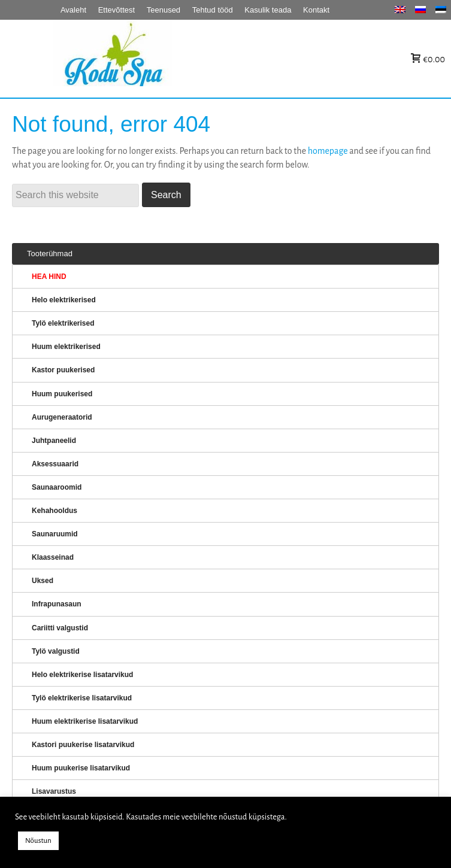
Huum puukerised (62, 394)
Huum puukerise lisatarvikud (81, 768)
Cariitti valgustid (60, 628)
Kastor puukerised (63, 370)
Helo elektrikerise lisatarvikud (82, 675)
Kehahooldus (55, 511)
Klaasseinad (53, 557)
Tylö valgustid (56, 651)
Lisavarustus (54, 791)
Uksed (43, 581)
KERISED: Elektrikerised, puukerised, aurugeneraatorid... (188, 59)
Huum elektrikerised (66, 347)
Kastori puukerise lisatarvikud (83, 745)
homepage (328, 151)
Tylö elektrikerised (63, 323)
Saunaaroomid (57, 487)
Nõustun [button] (38, 841)
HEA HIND (49, 277)
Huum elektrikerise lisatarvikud (85, 721)
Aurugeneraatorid (62, 417)
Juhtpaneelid (54, 441)
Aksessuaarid (55, 464)
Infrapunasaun (57, 604)
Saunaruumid (55, 534)
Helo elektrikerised (64, 300)
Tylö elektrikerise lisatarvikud (82, 698)
